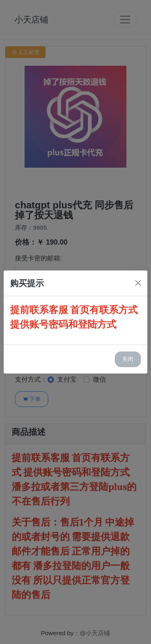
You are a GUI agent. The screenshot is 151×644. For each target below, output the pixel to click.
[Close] (138, 283)
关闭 (128, 359)
